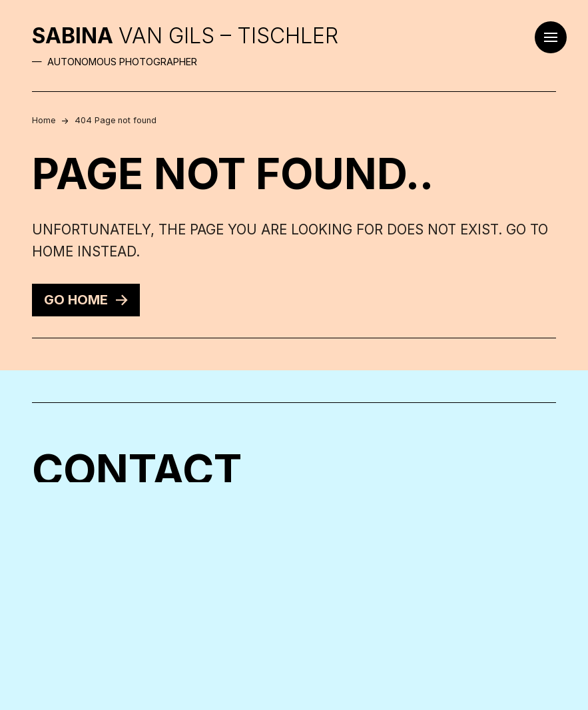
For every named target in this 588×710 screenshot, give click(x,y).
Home (44, 120)
